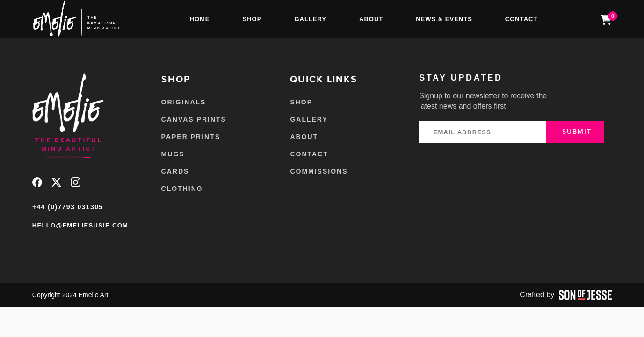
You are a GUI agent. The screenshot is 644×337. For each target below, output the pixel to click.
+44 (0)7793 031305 (68, 207)
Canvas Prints (194, 119)
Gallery (310, 19)
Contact (521, 19)
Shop (252, 19)
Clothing (182, 189)
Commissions (319, 171)
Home (200, 19)
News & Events (444, 19)
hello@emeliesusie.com (80, 225)
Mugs (173, 154)
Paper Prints (191, 137)
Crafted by (566, 295)
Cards (175, 171)
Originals (184, 102)
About (371, 19)
